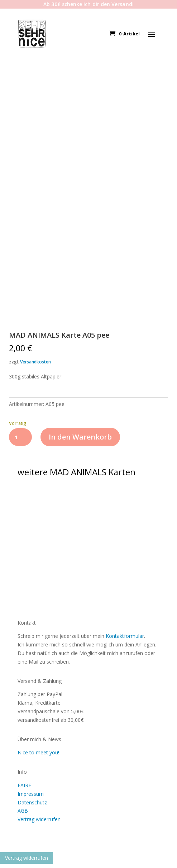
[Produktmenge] (21, 437)
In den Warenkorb (80, 437)
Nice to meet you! (38, 752)
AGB (23, 811)
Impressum (31, 794)
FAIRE (24, 785)
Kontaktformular (125, 636)
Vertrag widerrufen (39, 819)
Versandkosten (35, 362)
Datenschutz (32, 802)
